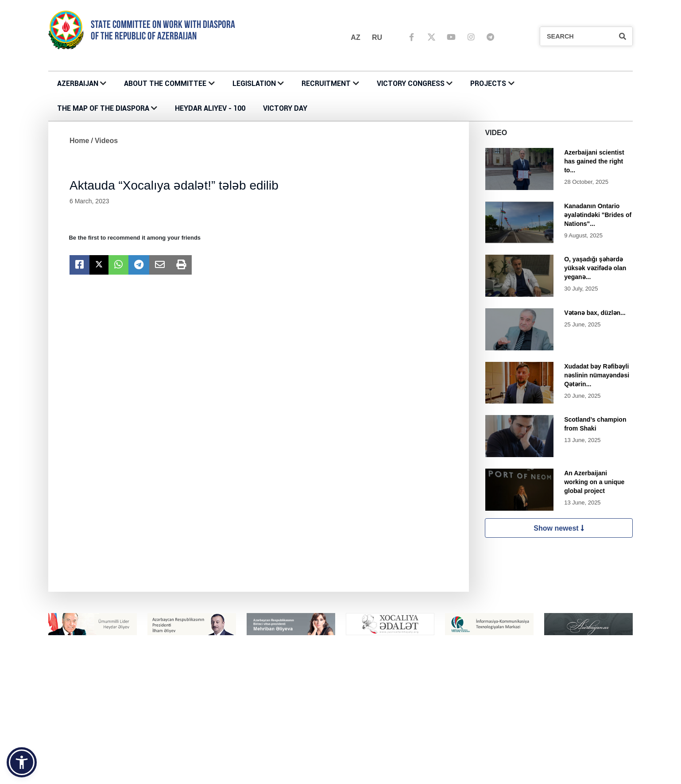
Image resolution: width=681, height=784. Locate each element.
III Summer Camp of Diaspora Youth (250, 766)
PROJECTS (488, 83)
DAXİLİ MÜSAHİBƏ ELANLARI (534, 737)
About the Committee (165, 83)
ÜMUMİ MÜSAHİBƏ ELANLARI (535, 728)
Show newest (559, 528)
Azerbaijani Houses (374, 766)
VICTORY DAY (285, 108)
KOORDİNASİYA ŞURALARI (383, 776)
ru (377, 37)
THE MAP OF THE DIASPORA (103, 108)
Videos (106, 141)
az (355, 37)
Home (79, 141)
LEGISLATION (254, 83)
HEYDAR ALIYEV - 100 (210, 108)
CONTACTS (216, 719)
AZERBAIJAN (78, 83)
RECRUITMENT (326, 83)
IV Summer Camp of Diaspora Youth (251, 776)
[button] (22, 762)
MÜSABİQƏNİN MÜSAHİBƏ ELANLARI (546, 719)
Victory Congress (411, 83)
